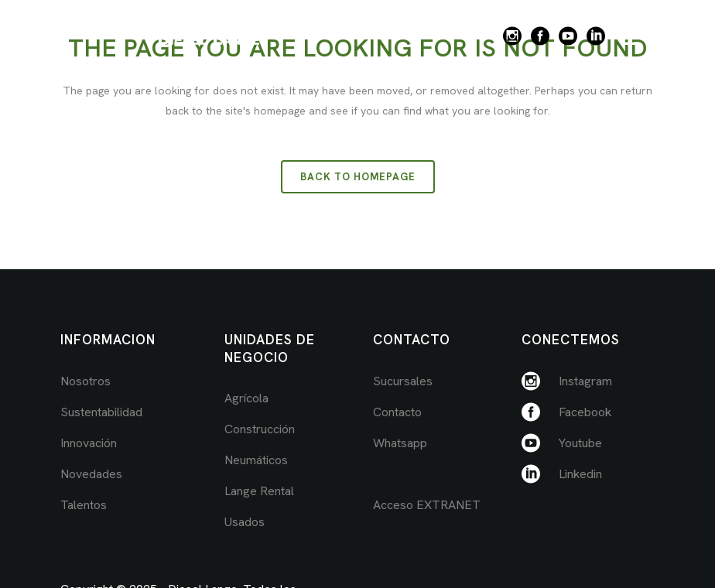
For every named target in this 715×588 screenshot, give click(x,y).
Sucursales (403, 381)
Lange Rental (259, 491)
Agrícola (246, 398)
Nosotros (86, 381)
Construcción (260, 429)
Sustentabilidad (101, 412)
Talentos (84, 505)
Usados (245, 522)
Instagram (585, 381)
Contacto (397, 412)
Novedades (91, 474)
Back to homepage (358, 177)
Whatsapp (400, 443)
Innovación (89, 443)
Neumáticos (256, 460)
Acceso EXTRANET (427, 505)
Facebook (585, 412)
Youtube (580, 443)
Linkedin (580, 474)
